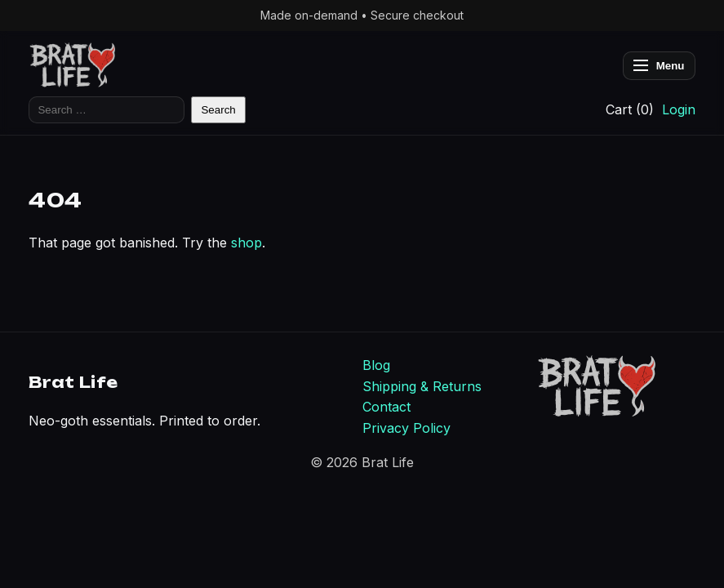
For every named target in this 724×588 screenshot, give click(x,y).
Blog (376, 365)
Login (679, 109)
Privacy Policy (406, 428)
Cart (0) (630, 109)
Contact (386, 407)
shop (247, 243)
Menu (659, 66)
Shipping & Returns (422, 386)
